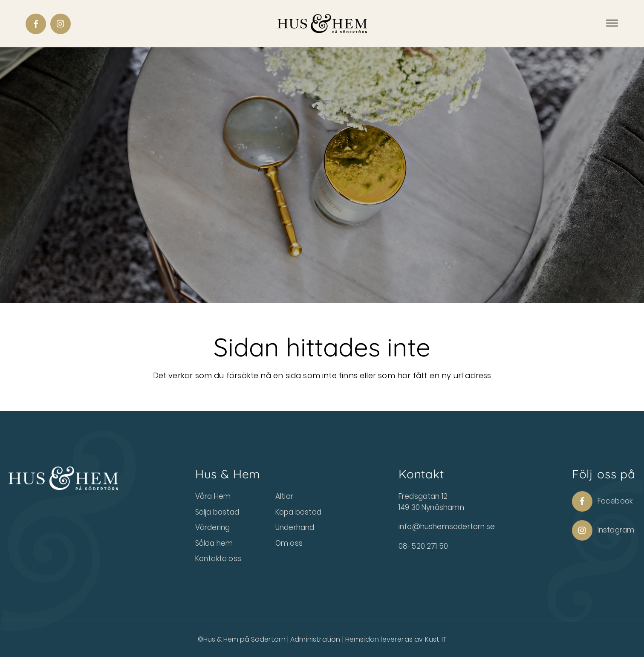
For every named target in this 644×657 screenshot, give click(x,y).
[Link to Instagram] (61, 24)
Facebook (602, 501)
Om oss (289, 543)
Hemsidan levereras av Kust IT (396, 639)
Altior (284, 496)
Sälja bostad (217, 512)
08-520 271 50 (423, 546)
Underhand (295, 527)
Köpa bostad (298, 512)
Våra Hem (213, 496)
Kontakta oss (218, 559)
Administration (316, 639)
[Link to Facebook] (36, 24)
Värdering (213, 527)
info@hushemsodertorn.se (447, 527)
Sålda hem (214, 543)
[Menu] (612, 23)
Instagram (603, 530)
